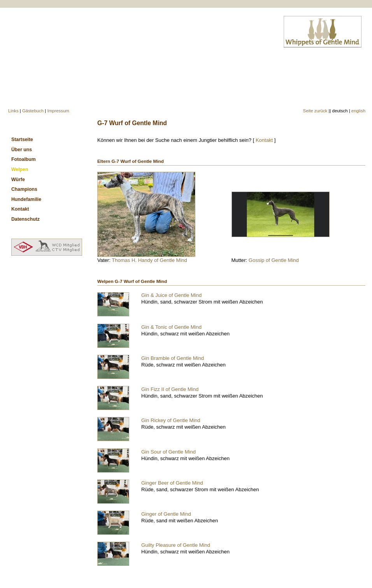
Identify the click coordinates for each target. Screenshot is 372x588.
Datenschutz (25, 219)
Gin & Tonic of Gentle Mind (171, 327)
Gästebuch (33, 111)
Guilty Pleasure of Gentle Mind (176, 545)
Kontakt (264, 140)
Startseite (22, 140)
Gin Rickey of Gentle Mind (171, 420)
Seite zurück (315, 111)
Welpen (20, 169)
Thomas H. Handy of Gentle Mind (149, 260)
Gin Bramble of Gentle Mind (173, 358)
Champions (24, 189)
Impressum (58, 111)
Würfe (18, 180)
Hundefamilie (26, 199)
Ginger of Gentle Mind (166, 514)
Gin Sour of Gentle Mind (168, 452)
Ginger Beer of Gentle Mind (172, 483)
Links (13, 111)
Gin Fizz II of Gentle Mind (170, 389)
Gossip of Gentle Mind (274, 260)
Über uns (22, 150)
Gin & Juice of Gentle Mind (171, 295)
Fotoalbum (24, 159)
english (358, 111)
